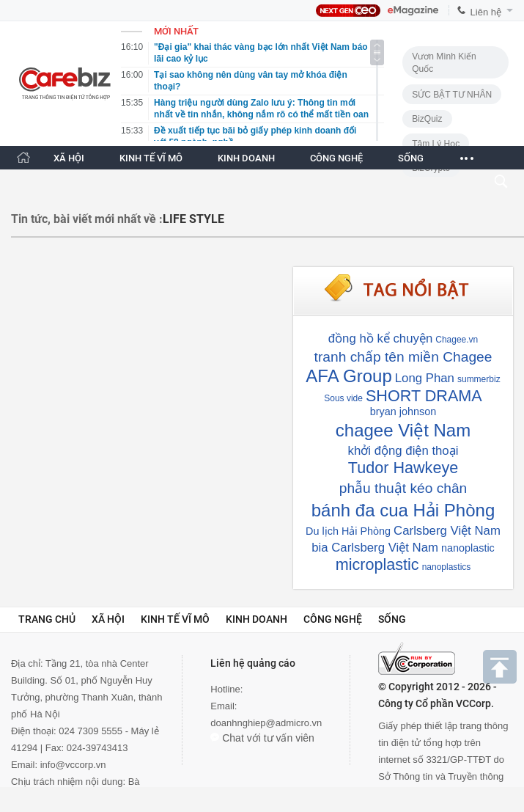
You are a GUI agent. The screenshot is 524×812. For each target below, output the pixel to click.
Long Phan (425, 378)
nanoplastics (447, 567)
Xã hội (108, 619)
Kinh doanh (257, 619)
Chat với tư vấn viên (262, 738)
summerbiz (479, 379)
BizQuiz (427, 119)
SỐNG (411, 158)
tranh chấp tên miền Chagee (403, 357)
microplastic (377, 564)
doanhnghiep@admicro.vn (266, 723)
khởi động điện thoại (403, 451)
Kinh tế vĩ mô (175, 619)
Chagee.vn (457, 340)
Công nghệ (333, 619)
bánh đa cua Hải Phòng (403, 510)
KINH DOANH (246, 158)
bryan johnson (403, 412)
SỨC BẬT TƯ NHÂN (452, 95)
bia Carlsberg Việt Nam (375, 548)
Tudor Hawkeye (403, 468)
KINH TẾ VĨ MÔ (151, 158)
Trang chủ (47, 619)
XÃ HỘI (69, 158)
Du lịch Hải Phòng (348, 531)
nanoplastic (468, 548)
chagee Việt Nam (403, 430)
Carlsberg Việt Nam (447, 531)
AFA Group (348, 376)
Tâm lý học (436, 144)
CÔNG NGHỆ (336, 158)
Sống (392, 619)
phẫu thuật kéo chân (403, 488)
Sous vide (343, 398)
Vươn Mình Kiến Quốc (444, 63)
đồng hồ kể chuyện (381, 339)
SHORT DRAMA (424, 396)
